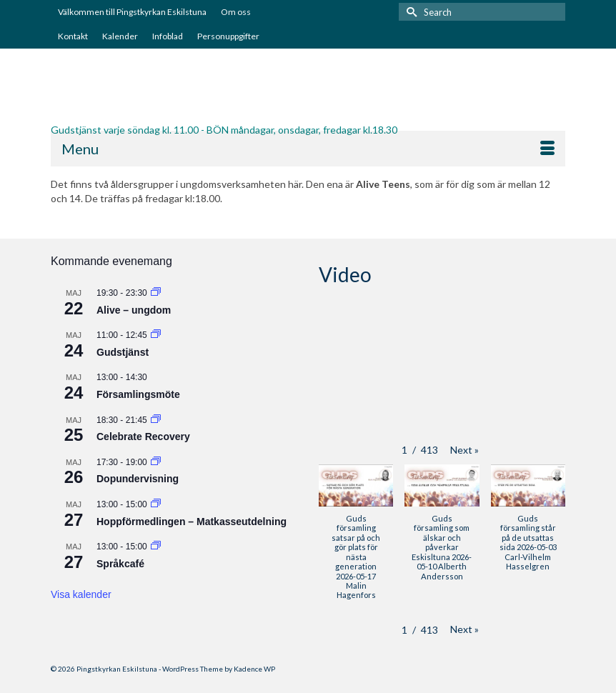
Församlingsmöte (138, 394)
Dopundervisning (138, 479)
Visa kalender (81, 594)
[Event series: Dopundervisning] (156, 462)
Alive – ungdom (134, 310)
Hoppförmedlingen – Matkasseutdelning (192, 522)
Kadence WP (254, 669)
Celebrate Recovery (143, 437)
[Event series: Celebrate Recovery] (156, 420)
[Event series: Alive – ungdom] (156, 293)
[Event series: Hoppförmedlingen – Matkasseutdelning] (156, 504)
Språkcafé (120, 564)
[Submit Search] (409, 12)
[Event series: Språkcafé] (156, 547)
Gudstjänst (123, 352)
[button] (465, 450)
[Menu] (308, 149)
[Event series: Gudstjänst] (156, 335)
